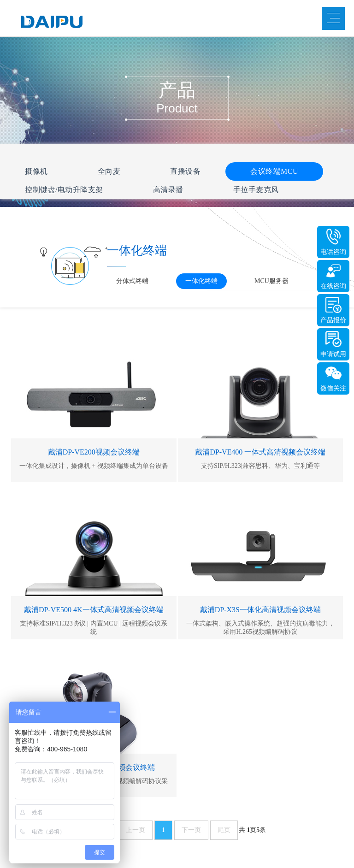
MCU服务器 (271, 281)
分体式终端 (132, 281)
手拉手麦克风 (256, 190)
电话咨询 (333, 252)
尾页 (224, 830)
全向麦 (109, 171)
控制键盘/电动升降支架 (64, 190)
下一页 (191, 830)
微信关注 (333, 388)
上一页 (136, 830)
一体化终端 (201, 281)
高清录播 (168, 190)
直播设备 (185, 171)
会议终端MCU (274, 171)
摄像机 (36, 171)
